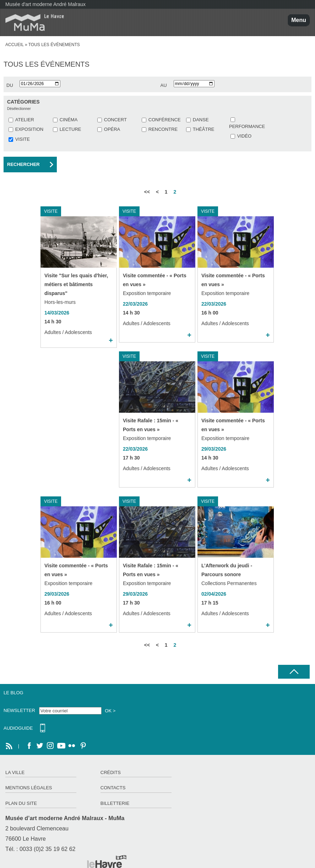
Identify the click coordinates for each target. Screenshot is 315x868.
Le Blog (13, 693)
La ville (15, 772)
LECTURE (70, 129)
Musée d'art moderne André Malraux (45, 4)
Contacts (113, 788)
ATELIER (25, 120)
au (164, 85)
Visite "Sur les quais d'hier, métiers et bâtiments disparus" (76, 284)
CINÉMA (69, 120)
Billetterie (115, 803)
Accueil (15, 45)
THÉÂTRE (204, 129)
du (10, 85)
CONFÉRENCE (165, 120)
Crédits (111, 772)
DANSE (201, 120)
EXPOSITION (29, 129)
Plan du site (21, 803)
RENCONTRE (163, 129)
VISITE (23, 139)
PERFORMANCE (247, 126)
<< (147, 192)
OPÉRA (112, 129)
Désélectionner (19, 109)
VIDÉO (244, 136)
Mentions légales (29, 788)
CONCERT (115, 120)
